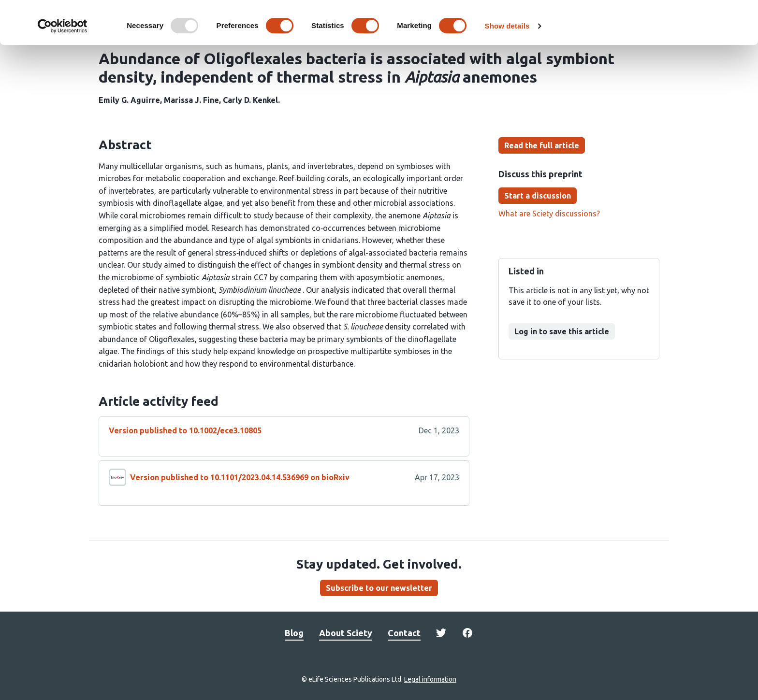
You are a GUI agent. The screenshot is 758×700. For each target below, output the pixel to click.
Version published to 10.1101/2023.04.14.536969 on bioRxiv (240, 477)
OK (653, 23)
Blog (294, 633)
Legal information (430, 679)
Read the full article (542, 145)
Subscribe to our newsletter (379, 588)
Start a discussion (538, 196)
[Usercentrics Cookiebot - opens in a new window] (63, 67)
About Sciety (346, 633)
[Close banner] (743, 15)
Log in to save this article (562, 331)
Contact (404, 633)
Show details (507, 66)
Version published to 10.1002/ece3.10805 (185, 430)
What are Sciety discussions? (549, 214)
